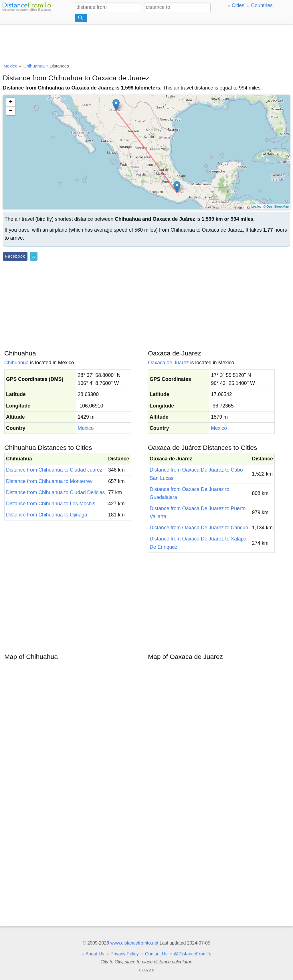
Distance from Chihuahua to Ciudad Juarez (54, 470)
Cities (238, 5)
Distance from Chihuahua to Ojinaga (47, 515)
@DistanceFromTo (193, 954)
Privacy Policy (125, 954)
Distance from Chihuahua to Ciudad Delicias (55, 492)
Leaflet (256, 206)
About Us (95, 954)
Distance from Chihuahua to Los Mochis (51, 504)
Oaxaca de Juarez (168, 363)
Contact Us (156, 954)
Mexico (86, 428)
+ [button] (11, 102)
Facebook (15, 256)
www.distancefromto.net (134, 943)
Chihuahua (16, 363)
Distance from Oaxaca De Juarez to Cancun (199, 528)
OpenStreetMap (278, 206)
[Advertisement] (146, 42)
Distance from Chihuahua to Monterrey (49, 481)
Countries (262, 5)
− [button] (11, 111)
